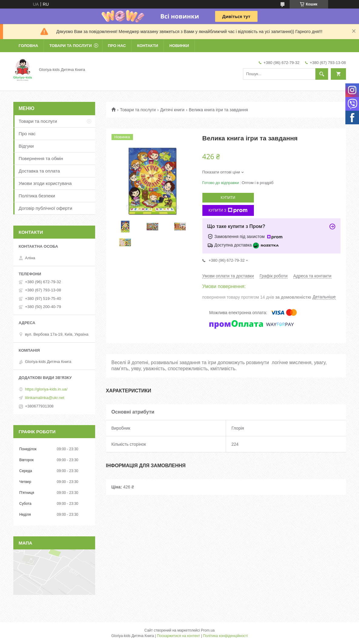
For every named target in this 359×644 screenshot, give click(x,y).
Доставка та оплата (39, 171)
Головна (28, 46)
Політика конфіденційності (225, 636)
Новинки (179, 46)
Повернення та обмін (41, 158)
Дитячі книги (172, 110)
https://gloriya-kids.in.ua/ (46, 389)
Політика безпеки (37, 196)
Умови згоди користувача (45, 183)
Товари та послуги (71, 46)
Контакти (148, 46)
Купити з (228, 210)
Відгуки (26, 146)
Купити (228, 198)
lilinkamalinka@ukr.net (45, 398)
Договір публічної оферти (46, 208)
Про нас (117, 46)
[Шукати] (322, 74)
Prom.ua (208, 630)
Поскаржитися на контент (178, 636)
